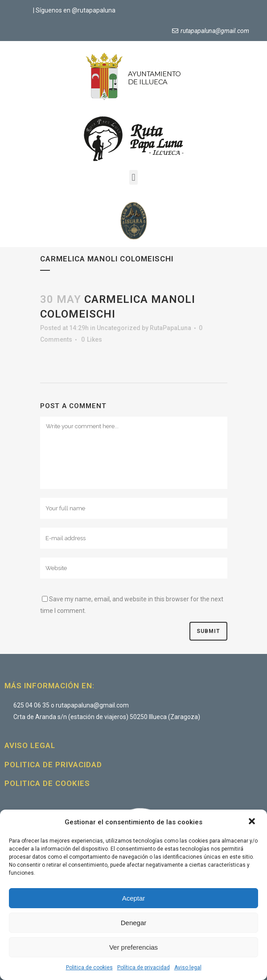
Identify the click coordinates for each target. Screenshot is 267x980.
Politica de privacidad (53, 765)
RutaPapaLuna (170, 328)
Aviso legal (188, 968)
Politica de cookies (89, 968)
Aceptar (134, 898)
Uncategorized (119, 328)
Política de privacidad (144, 968)
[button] (253, 822)
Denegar (134, 923)
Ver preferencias (133, 947)
